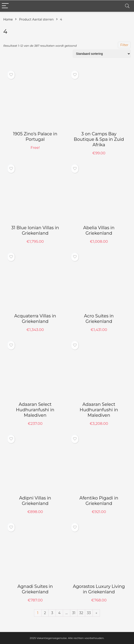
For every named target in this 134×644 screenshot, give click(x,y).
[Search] (127, 6)
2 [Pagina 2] (45, 613)
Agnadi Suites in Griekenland (35, 589)
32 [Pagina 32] (81, 613)
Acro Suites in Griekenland (99, 319)
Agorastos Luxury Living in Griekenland (99, 589)
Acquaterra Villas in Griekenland (35, 319)
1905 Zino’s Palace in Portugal (35, 137)
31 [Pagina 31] (74, 613)
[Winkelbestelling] (102, 54)
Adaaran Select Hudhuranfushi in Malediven (35, 410)
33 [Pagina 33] (89, 613)
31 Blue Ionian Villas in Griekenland (35, 230)
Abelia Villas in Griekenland (99, 230)
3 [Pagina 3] (52, 613)
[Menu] (5, 6)
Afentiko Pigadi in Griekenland (99, 501)
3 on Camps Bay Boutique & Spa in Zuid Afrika (99, 139)
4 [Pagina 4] (59, 613)
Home (8, 19)
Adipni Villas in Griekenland (35, 501)
